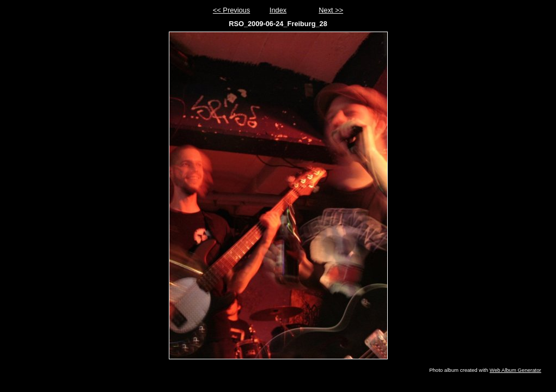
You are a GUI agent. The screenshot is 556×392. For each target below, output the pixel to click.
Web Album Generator (515, 370)
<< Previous (231, 10)
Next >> (331, 10)
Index (278, 10)
